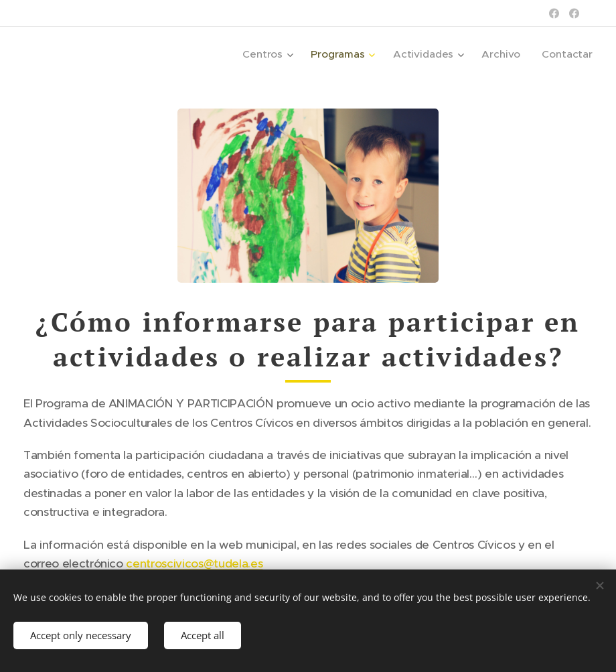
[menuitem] (278, 54)
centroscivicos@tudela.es (194, 563)
